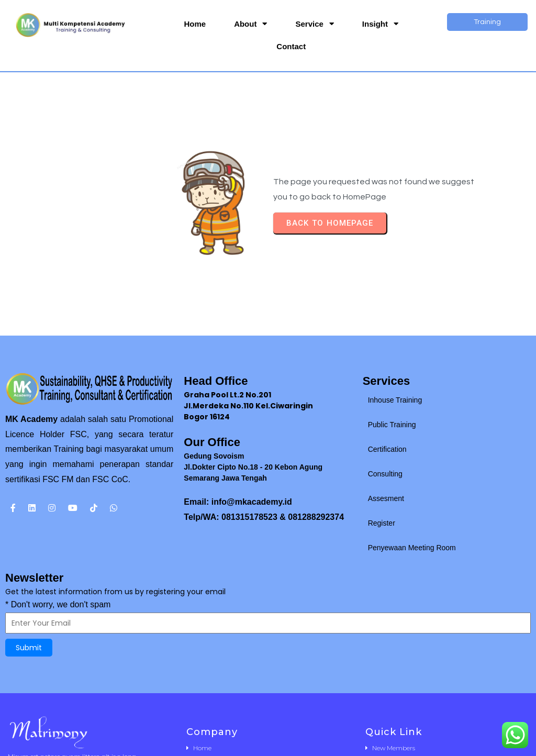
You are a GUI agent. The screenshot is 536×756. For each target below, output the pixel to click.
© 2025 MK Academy (268, 745)
